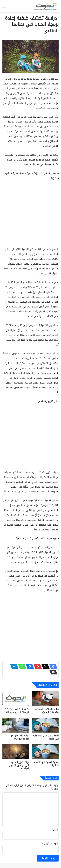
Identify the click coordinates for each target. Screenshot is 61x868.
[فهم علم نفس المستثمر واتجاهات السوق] (45, 698)
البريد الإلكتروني (50, 843)
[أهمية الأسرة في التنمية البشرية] (45, 752)
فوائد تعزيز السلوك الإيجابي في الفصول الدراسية (19, 765)
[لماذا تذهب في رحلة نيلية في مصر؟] (45, 725)
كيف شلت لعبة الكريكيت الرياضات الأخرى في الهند (17, 711)
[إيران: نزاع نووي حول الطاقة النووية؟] (16, 725)
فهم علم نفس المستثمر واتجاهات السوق (47, 711)
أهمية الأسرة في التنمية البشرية (46, 764)
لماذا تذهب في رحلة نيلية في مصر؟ (46, 737)
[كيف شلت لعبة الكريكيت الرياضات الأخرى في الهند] (16, 698)
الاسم (55, 830)
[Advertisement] (30, 215)
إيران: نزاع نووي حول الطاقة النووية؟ (19, 737)
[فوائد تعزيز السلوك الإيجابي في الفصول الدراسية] (16, 752)
